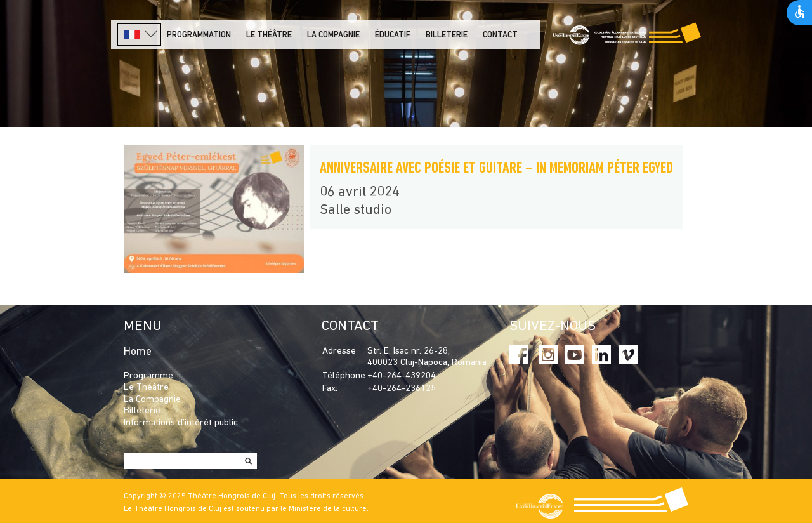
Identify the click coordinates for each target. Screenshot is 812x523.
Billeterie (447, 35)
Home (138, 352)
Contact (500, 35)
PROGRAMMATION (199, 35)
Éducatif (393, 35)
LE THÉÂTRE (269, 35)
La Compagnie (333, 35)
